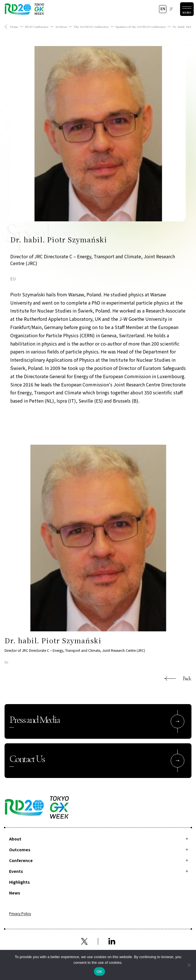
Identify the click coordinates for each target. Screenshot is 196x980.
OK (99, 972)
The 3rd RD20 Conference (91, 27)
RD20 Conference (37, 27)
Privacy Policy (20, 914)
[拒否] (189, 965)
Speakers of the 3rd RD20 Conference (141, 27)
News (15, 893)
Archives (61, 27)
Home (14, 27)
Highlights (19, 882)
